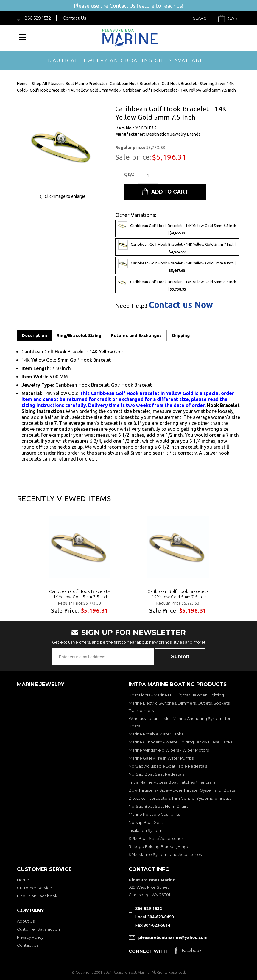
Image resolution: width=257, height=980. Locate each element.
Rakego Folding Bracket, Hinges (160, 846)
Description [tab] (34, 335)
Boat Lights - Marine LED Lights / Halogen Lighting (176, 695)
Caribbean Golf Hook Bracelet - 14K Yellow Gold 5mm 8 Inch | (177, 266)
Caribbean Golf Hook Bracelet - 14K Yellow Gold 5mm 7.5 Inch (80, 594)
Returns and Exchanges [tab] (136, 335)
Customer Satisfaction (38, 929)
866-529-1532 (38, 18)
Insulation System (145, 830)
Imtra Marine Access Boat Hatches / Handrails (172, 782)
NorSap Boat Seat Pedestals (156, 774)
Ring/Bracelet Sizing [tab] (79, 335)
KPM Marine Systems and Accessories (165, 854)
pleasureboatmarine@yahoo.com (173, 937)
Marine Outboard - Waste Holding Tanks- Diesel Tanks (180, 742)
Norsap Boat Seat (146, 822)
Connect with (148, 951)
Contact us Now (181, 305)
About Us (26, 921)
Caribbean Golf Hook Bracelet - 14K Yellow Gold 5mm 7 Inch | (177, 247)
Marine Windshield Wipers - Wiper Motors (169, 750)
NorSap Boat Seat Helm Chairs (158, 806)
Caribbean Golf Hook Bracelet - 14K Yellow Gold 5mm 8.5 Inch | (177, 284)
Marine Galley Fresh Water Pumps (161, 758)
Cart (234, 18)
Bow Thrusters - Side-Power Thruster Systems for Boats (182, 790)
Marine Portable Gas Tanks (154, 814)
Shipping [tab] (180, 335)
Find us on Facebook (37, 896)
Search (201, 18)
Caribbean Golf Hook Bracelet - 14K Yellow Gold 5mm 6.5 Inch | (177, 228)
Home (23, 880)
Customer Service (35, 888)
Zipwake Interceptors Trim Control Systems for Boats (180, 798)
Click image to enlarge (65, 196)
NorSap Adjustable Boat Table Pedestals (168, 766)
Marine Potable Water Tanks (156, 734)
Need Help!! (131, 306)
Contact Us (74, 18)
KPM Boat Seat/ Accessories (156, 838)
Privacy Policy (30, 937)
